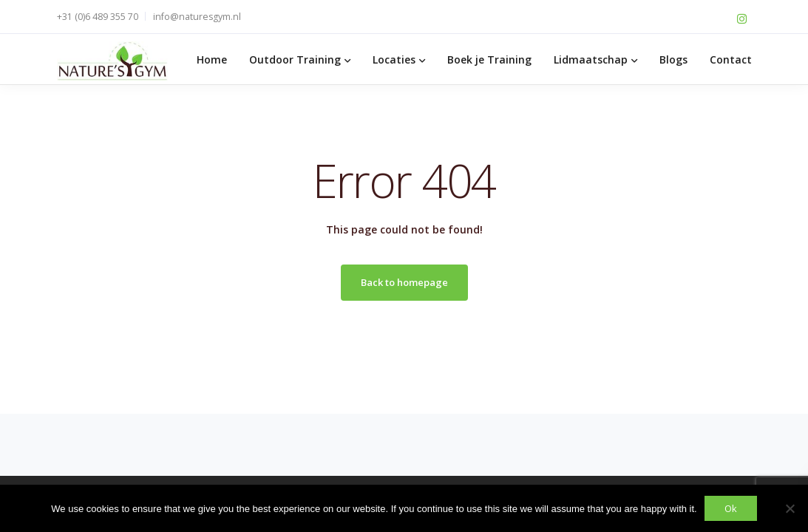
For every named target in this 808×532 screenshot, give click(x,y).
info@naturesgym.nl (197, 17)
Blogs (673, 59)
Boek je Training (489, 59)
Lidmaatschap (591, 59)
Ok (731, 508)
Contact (731, 59)
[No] (790, 508)
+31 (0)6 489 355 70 (98, 17)
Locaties (394, 59)
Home (212, 59)
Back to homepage (404, 282)
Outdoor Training (295, 59)
